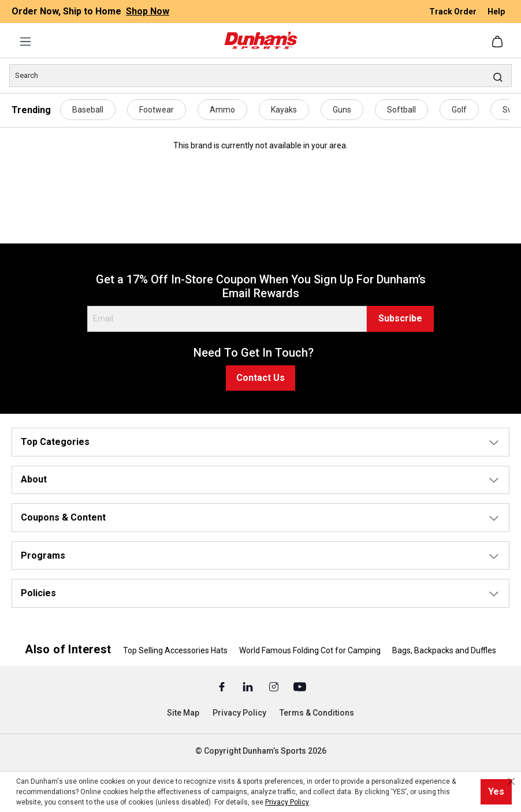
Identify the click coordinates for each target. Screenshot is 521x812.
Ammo (222, 110)
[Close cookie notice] (511, 781)
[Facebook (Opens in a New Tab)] (223, 686)
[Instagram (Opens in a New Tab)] (275, 686)
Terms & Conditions (317, 713)
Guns (342, 110)
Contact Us (260, 378)
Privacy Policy (239, 713)
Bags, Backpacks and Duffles (444, 650)
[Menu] (25, 42)
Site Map (183, 713)
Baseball (88, 110)
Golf (459, 110)
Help (496, 12)
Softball (401, 110)
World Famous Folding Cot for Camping (310, 650)
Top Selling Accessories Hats (175, 650)
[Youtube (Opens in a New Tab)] (300, 686)
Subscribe (400, 318)
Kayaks (284, 110)
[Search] (260, 76)
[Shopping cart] (498, 42)
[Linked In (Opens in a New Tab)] (249, 686)
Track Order (454, 12)
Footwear (157, 110)
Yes (496, 792)
